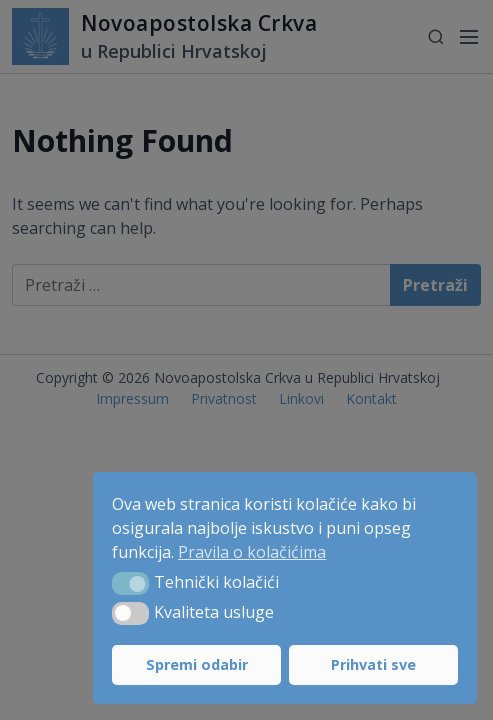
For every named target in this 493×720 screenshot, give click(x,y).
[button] (130, 583)
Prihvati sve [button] (373, 664)
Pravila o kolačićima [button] (252, 552)
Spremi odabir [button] (197, 664)
